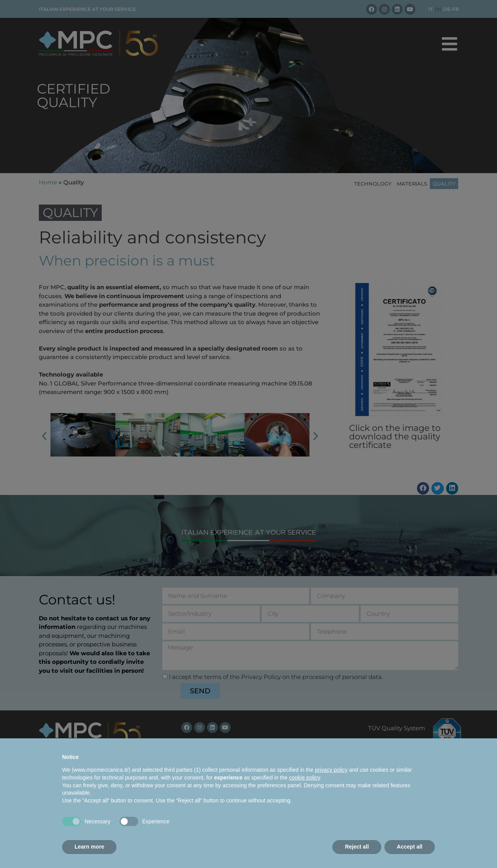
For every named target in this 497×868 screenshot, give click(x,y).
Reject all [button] (357, 847)
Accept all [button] (410, 847)
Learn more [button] (89, 847)
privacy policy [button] (331, 770)
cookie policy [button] (304, 778)
